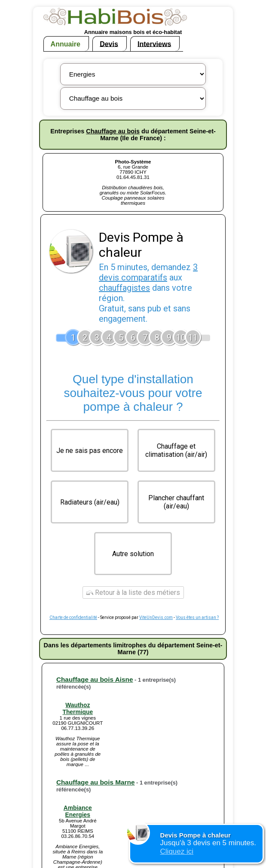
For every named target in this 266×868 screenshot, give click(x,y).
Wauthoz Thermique (78, 708)
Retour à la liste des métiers (133, 593)
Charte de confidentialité (73, 617)
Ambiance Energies (78, 811)
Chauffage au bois (113, 131)
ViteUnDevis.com (156, 617)
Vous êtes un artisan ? (197, 617)
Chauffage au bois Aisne (95, 679)
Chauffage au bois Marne (96, 782)
